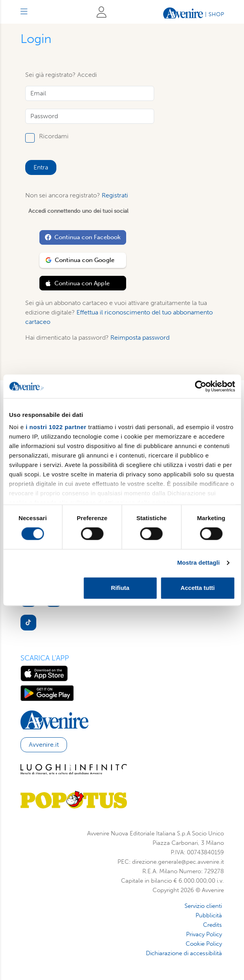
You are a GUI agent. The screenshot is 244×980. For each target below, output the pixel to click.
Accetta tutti (198, 588)
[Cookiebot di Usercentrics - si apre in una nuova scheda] (200, 386)
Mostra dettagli (198, 563)
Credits (212, 925)
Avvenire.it (44, 745)
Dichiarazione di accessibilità (184, 953)
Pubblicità (209, 915)
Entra (41, 167)
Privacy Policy (204, 934)
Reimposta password (140, 338)
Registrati (115, 195)
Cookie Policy (204, 944)
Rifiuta (120, 588)
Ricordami (54, 137)
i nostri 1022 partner (56, 427)
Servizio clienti (203, 906)
